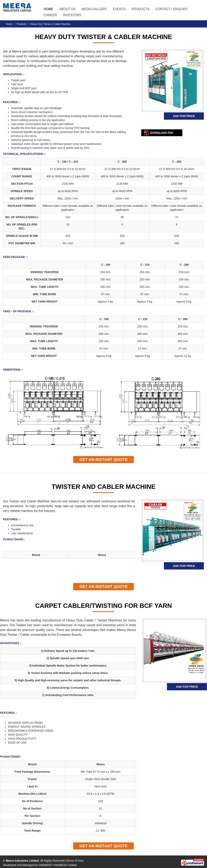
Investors (72, 15)
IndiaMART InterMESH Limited (58, 865)
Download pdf (162, 133)
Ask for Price (184, 116)
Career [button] (50, 15)
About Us (67, 9)
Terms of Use (75, 861)
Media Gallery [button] (94, 9)
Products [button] (140, 9)
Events (119, 9)
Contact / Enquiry (172, 9)
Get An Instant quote (103, 460)
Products (21, 24)
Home (48, 9)
